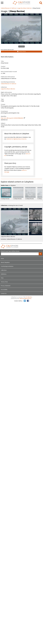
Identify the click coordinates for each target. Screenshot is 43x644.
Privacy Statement (6, 286)
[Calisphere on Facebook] (28, 301)
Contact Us (4, 294)
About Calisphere (5, 262)
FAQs (2, 278)
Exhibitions (4, 274)
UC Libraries (29, 297)
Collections (4, 270)
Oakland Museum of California (9, 8)
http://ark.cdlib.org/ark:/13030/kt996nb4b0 (12, 118)
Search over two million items (10, 251)
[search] (41, 3)
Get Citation (21, 46)
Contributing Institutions (7, 266)
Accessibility (4, 290)
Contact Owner (22, 52)
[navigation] (2, 3)
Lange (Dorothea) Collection (24, 8)
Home (2, 259)
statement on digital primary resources (16, 139)
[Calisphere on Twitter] (25, 301)
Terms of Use (4, 282)
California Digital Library (25, 299)
